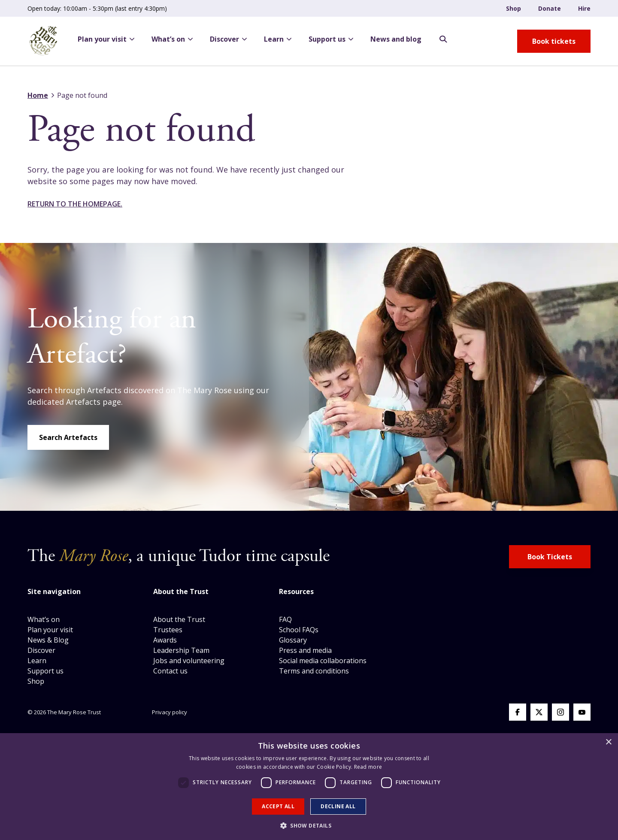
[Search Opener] (443, 39)
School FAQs (299, 630)
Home (38, 95)
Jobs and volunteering (189, 661)
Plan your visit (106, 39)
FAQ (285, 619)
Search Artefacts (68, 437)
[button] (309, 825)
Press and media (305, 650)
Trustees (168, 630)
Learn (278, 39)
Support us (331, 39)
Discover (228, 39)
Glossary (293, 640)
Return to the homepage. (75, 204)
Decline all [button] (338, 806)
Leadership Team (181, 650)
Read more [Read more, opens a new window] (368, 767)
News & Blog (48, 640)
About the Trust (179, 619)
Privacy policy (170, 712)
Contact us (170, 671)
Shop (513, 8)
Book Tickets (550, 557)
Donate (550, 8)
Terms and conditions (314, 671)
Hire (584, 8)
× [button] (608, 742)
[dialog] (309, 787)
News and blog (396, 39)
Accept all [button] (278, 806)
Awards (165, 640)
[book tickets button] (554, 41)
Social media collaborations (323, 661)
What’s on (172, 39)
